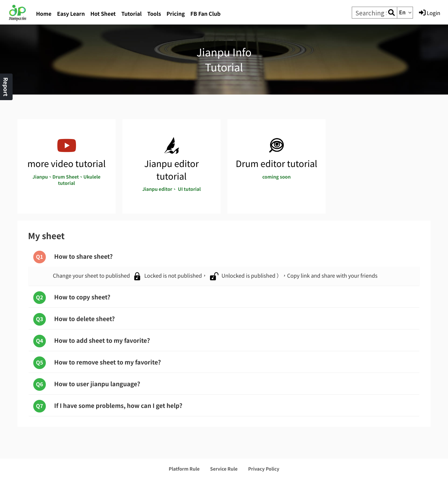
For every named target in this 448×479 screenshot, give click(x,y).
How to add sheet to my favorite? (92, 341)
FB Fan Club (205, 14)
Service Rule (224, 469)
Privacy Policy (264, 469)
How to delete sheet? (74, 319)
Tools (154, 14)
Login (430, 13)
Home (44, 14)
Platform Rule (184, 469)
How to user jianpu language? (87, 384)
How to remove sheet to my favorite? (97, 363)
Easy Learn (71, 14)
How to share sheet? (73, 257)
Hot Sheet (103, 14)
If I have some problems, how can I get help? (108, 406)
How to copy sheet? (72, 298)
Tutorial (132, 14)
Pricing (176, 14)
